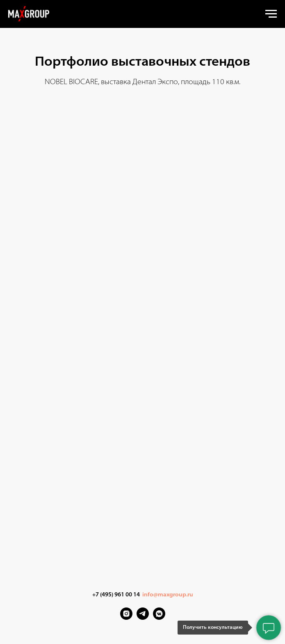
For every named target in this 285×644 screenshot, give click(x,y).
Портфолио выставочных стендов (142, 62)
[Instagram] (126, 618)
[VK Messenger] (159, 618)
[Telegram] (143, 618)
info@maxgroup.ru (168, 595)
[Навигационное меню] (271, 14)
